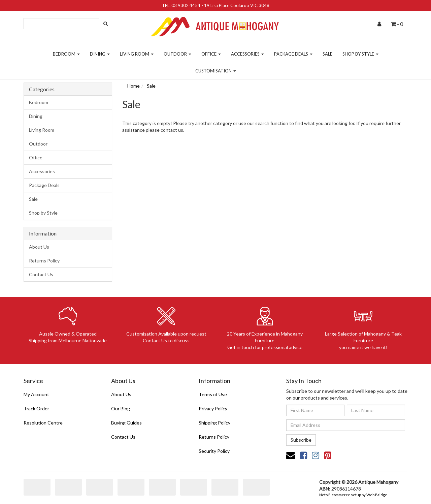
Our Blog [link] (121, 408)
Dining (100, 54)
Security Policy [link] (214, 451)
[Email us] (291, 455)
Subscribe (301, 440)
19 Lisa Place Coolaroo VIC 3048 (237, 5)
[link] (303, 455)
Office (211, 54)
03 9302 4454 (186, 5)
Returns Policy (44, 261)
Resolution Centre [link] (43, 423)
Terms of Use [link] (213, 394)
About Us (39, 247)
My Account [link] (36, 394)
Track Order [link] (36, 408)
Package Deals (293, 54)
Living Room (137, 54)
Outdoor (177, 54)
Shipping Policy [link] (214, 423)
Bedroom (66, 54)
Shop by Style (360, 54)
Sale (327, 54)
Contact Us (41, 274)
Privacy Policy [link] (213, 408)
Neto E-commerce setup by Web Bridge (353, 495)
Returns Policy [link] (214, 437)
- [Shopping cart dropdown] (397, 24)
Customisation (216, 71)
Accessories (247, 54)
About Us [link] (121, 394)
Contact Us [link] (123, 437)
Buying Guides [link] (126, 423)
